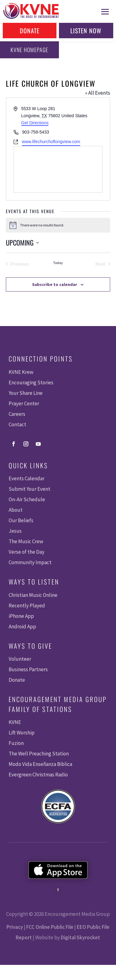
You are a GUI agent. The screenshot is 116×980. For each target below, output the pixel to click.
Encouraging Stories (31, 382)
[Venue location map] (58, 169)
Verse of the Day (27, 552)
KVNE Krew (21, 372)
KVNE (15, 722)
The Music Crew (26, 541)
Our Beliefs (21, 520)
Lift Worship (22, 733)
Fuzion (16, 743)
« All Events (98, 93)
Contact (17, 424)
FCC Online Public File (50, 927)
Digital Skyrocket (80, 937)
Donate (30, 31)
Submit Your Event (29, 489)
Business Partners (28, 669)
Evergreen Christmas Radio (38, 775)
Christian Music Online (33, 595)
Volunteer (20, 659)
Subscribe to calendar (55, 284)
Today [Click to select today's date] (58, 263)
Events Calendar (27, 478)
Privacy (15, 927)
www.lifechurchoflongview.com (51, 142)
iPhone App (21, 616)
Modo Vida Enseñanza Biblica (40, 764)
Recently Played (27, 606)
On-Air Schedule (27, 499)
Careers (17, 414)
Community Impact (30, 562)
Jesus (15, 531)
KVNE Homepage (29, 50)
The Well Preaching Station (39, 754)
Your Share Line (26, 393)
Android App (22, 626)
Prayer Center (24, 403)
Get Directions (35, 123)
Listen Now (86, 31)
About (16, 510)
